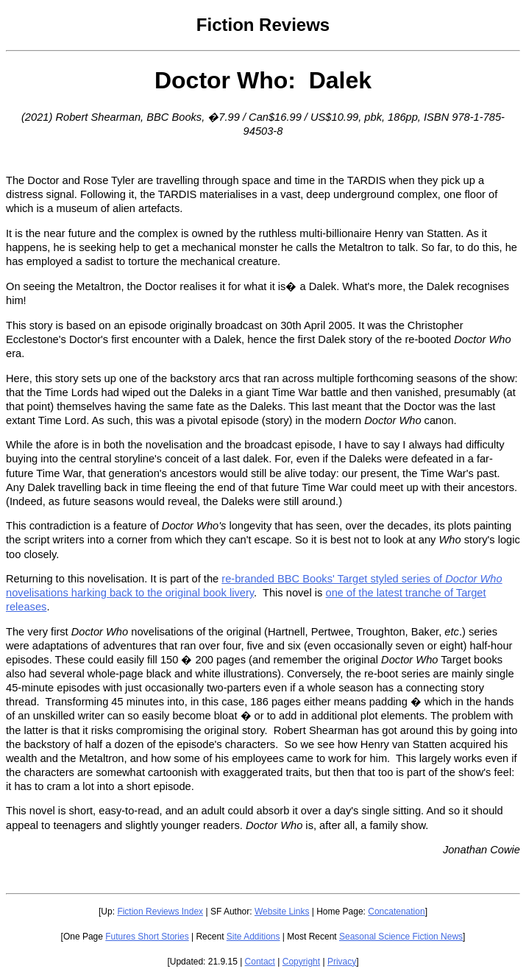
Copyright (301, 962)
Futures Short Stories (147, 937)
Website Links (282, 912)
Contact (260, 962)
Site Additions (253, 937)
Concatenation (396, 912)
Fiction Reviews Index (160, 912)
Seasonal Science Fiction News (401, 937)
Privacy (342, 962)
